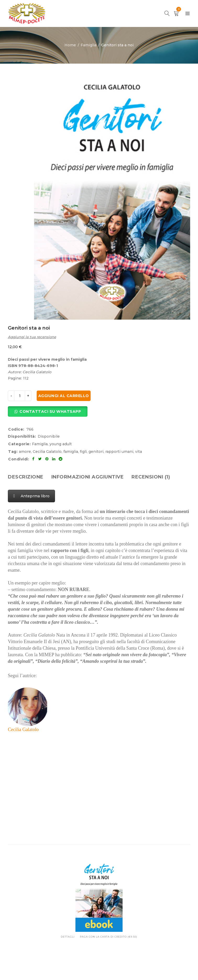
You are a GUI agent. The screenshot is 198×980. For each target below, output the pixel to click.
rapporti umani (119, 452)
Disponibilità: (22, 436)
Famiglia (89, 45)
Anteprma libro (31, 496)
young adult (61, 444)
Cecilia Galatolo (47, 452)
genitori (96, 452)
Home (70, 45)
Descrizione (26, 477)
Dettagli (68, 937)
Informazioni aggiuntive (88, 477)
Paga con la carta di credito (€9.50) (109, 937)
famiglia (71, 452)
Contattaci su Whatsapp (50, 411)
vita (139, 452)
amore (25, 452)
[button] (48, 411)
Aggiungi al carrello (64, 396)
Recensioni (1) (151, 477)
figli (83, 452)
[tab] (26, 477)
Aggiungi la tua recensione (32, 337)
